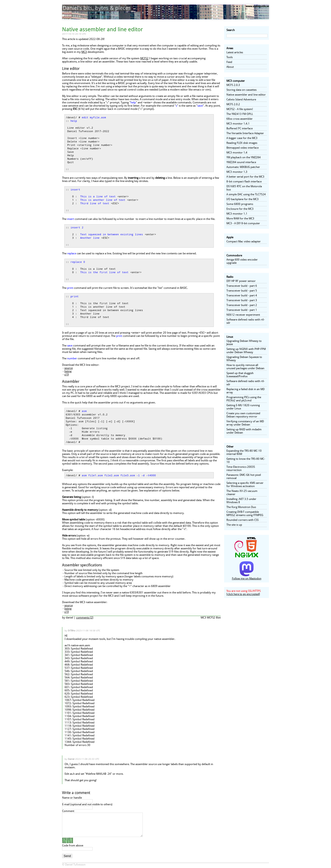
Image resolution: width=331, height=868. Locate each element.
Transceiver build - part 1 (242, 310)
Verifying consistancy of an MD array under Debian (245, 423)
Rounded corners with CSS (243, 520)
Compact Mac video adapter (244, 241)
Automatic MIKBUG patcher (243, 167)
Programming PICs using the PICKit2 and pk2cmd (244, 399)
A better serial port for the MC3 (245, 177)
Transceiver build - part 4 (242, 295)
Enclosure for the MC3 (240, 209)
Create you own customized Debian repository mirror (243, 415)
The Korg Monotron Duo (241, 507)
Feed (229, 62)
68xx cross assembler (240, 119)
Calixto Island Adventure (241, 99)
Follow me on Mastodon (247, 579)
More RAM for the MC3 (240, 218)
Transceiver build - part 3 (242, 300)
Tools (230, 57)
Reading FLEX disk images (242, 143)
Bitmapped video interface (243, 148)
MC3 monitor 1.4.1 (238, 124)
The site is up (234, 525)
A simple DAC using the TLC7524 (246, 194)
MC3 (84, 52)
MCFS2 (144, 58)
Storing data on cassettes (241, 90)
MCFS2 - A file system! (240, 109)
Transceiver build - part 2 (242, 305)
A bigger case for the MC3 (242, 138)
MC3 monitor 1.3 (237, 172)
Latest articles (235, 52)
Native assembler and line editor (246, 95)
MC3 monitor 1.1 (237, 214)
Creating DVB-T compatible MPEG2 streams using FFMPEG (245, 513)
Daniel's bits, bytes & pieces (97, 8)
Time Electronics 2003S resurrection (241, 468)
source (68, 368)
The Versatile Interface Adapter (245, 133)
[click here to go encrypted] (243, 594)
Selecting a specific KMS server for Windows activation (245, 485)
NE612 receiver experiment (243, 315)
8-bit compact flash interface (244, 182)
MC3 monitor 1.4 (237, 153)
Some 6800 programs (240, 204)
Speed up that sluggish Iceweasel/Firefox (240, 375)
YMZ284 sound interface (241, 162)
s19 (67, 374)
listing (68, 371)
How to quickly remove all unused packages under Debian (245, 367)
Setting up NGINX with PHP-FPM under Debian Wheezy (246, 351)
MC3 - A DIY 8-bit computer (243, 223)
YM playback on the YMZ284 (244, 157)
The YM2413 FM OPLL (240, 114)
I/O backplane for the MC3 (243, 199)
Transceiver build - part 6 (242, 286)
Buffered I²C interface (240, 128)
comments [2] (85, 618)
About (230, 67)
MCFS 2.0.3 (233, 85)
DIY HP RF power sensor (241, 281)
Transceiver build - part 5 (242, 291)
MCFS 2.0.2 (233, 104)
